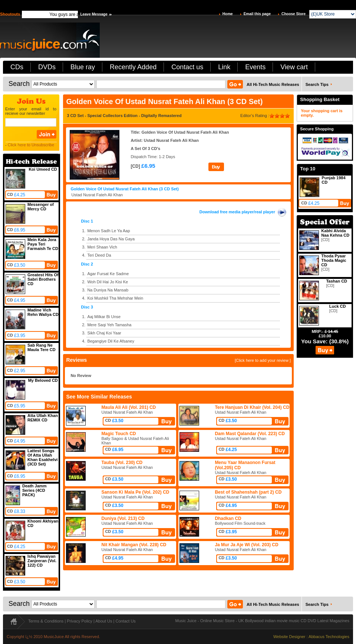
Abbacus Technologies (329, 637)
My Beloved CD (43, 380)
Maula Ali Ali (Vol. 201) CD (128, 407)
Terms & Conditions (46, 621)
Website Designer (289, 637)
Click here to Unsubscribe (31, 145)
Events (255, 67)
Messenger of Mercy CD (41, 207)
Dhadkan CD (228, 518)
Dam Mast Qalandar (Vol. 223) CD (250, 434)
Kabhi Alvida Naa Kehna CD (335, 233)
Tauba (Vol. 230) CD (122, 463)
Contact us (187, 67)
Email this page (257, 14)
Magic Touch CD (118, 434)
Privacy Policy (79, 621)
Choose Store (294, 14)
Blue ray (83, 67)
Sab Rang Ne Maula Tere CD (42, 347)
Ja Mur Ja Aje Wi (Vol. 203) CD (246, 545)
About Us (104, 621)
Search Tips (317, 84)
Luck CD (338, 306)
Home (228, 14)
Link (224, 67)
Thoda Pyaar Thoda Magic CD (334, 260)
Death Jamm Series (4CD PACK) (34, 490)
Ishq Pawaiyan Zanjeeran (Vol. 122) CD (42, 561)
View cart (294, 67)
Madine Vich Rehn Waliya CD (43, 312)
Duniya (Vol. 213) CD (123, 518)
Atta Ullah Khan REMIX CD (43, 418)
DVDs (47, 67)
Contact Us (125, 621)
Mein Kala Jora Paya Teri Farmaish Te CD (43, 244)
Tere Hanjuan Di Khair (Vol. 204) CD (252, 407)
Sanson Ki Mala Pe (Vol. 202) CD (135, 492)
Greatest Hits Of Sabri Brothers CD (43, 279)
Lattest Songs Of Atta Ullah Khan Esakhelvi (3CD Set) (42, 457)
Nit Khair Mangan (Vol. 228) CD (134, 545)
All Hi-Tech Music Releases (273, 84)
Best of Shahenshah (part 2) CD (248, 492)
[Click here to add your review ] (263, 360)
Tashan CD (337, 281)
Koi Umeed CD (43, 169)
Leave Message (94, 14)
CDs (17, 67)
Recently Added (133, 67)
